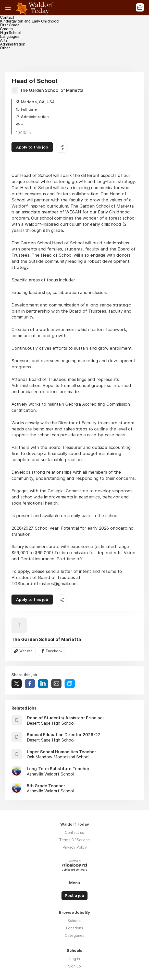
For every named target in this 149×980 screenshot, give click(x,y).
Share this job (61, 147)
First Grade (10, 25)
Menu (9, 8)
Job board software (75, 870)
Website (26, 651)
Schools (74, 921)
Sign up (74, 966)
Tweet (17, 684)
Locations (74, 928)
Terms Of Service (74, 840)
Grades (6, 29)
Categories (75, 935)
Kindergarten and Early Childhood (29, 21)
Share (30, 684)
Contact (7, 17)
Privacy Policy (75, 847)
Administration (13, 44)
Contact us (74, 832)
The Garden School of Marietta (52, 90)
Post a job (74, 896)
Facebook (54, 651)
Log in (74, 959)
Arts (4, 40)
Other (5, 48)
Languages (10, 36)
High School (10, 33)
